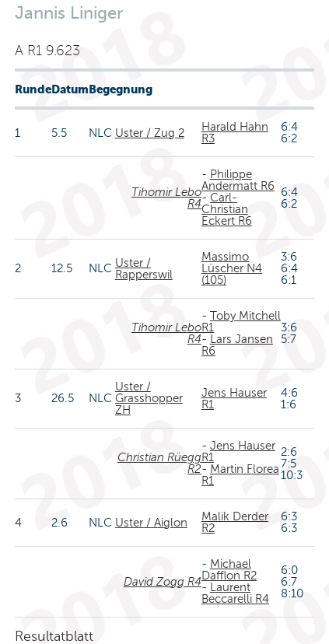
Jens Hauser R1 (234, 399)
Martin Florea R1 (240, 475)
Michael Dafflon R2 (229, 570)
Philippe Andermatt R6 (238, 180)
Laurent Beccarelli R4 (235, 593)
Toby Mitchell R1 (241, 322)
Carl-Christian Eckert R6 (227, 209)
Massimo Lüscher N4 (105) (232, 268)
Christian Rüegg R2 (159, 463)
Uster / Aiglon (151, 523)
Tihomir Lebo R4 (166, 198)
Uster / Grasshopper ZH (149, 398)
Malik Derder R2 (235, 522)
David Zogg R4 (163, 582)
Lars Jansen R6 (237, 345)
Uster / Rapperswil (144, 269)
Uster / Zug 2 (150, 133)
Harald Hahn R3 (235, 133)
